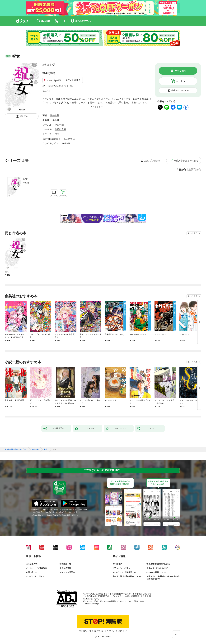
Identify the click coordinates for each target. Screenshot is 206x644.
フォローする (54, 65)
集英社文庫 (60, 129)
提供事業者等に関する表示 (158, 564)
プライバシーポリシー (122, 568)
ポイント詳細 (71, 80)
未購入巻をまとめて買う (186, 161)
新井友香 (47, 65)
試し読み (24, 116)
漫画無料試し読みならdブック (16, 449)
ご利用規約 (117, 564)
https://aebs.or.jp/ (92, 604)
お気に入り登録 (152, 161)
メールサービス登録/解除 (37, 568)
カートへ (180, 81)
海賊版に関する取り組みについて (127, 576)
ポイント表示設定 (67, 572)
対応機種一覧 (65, 564)
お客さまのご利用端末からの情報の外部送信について (163, 578)
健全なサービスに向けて (157, 568)
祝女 (25, 179)
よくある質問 (65, 568)
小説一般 (59, 125)
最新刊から (195, 170)
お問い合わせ (32, 572)
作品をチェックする (180, 90)
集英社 (56, 120)
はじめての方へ (33, 564)
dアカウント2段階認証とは (124, 572)
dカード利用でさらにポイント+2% (58, 86)
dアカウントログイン (35, 576)
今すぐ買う (180, 71)
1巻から (182, 170)
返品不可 (46, 91)
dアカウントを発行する (91, 631)
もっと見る (193, 233)
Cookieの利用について (156, 572)
